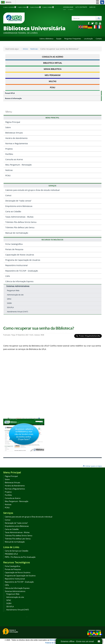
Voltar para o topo (92, 466)
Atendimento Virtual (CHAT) (17, 312)
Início (25, 49)
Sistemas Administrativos (18, 286)
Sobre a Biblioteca (46, 39)
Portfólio (9, 154)
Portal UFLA (10, 93)
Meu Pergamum (53, 75)
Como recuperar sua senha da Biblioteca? (39, 328)
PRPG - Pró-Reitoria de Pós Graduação (20, 557)
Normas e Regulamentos (17, 143)
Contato (99, 39)
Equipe (59, 39)
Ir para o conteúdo (10, 7)
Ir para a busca (35, 7)
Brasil (6, 2)
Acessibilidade (68, 7)
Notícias (34, 49)
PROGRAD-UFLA (11, 554)
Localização (88, 39)
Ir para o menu (23, 7)
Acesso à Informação (13, 98)
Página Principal (13, 122)
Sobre (8, 127)
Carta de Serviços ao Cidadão (17, 551)
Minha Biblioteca (53, 69)
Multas (53, 81)
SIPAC (9, 299)
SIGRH (9, 303)
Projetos (9, 149)
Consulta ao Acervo (53, 57)
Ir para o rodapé (48, 7)
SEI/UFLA (10, 307)
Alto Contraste (81, 7)
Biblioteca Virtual (53, 63)
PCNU (52, 87)
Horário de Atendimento (16, 138)
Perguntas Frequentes (73, 39)
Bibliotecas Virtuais (14, 133)
